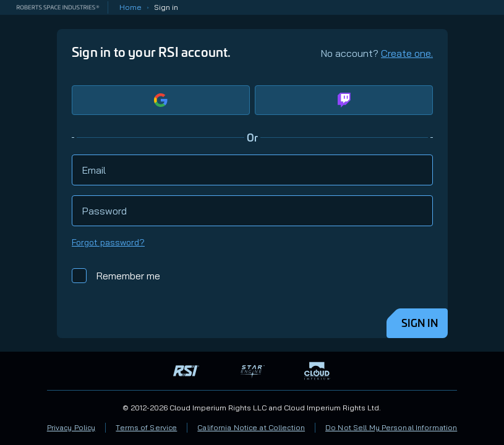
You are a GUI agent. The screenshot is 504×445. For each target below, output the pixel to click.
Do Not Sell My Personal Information (391, 427)
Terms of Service (146, 427)
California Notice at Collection (251, 427)
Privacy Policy (71, 427)
